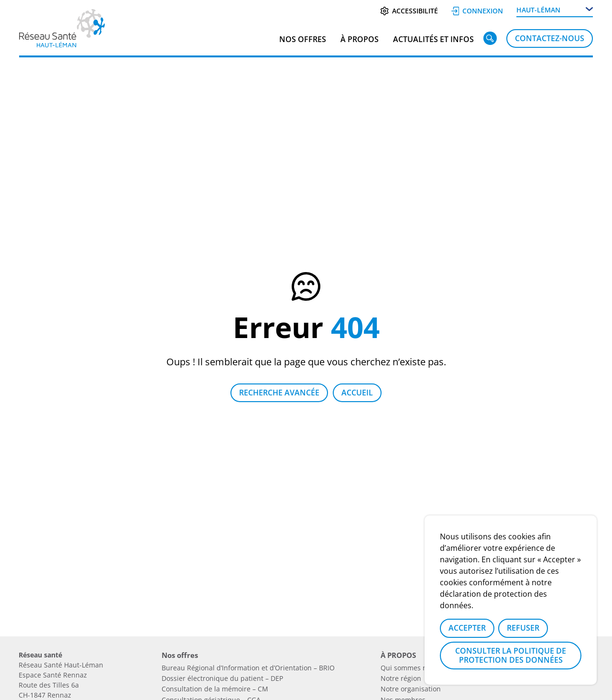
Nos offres (303, 39)
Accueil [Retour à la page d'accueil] (357, 393)
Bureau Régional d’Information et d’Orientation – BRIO (248, 668)
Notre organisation (411, 689)
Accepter (467, 628)
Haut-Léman (538, 10)
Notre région (401, 678)
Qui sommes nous (410, 668)
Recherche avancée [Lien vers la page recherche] (279, 393)
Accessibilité (409, 11)
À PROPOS (360, 39)
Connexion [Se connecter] (477, 11)
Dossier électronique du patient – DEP (222, 678)
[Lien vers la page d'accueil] (62, 44)
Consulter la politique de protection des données (511, 655)
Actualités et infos (433, 39)
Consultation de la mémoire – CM (215, 689)
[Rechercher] (490, 40)
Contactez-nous (550, 38)
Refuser (523, 628)
